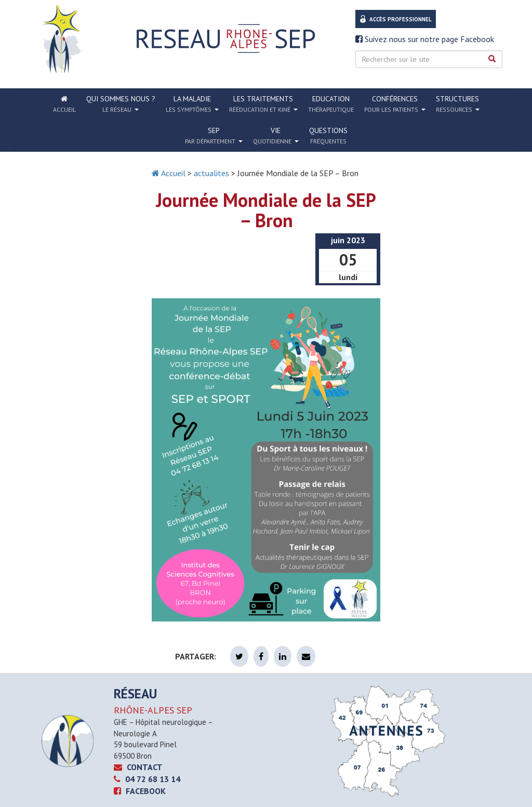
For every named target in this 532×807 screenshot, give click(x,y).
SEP (214, 136)
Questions (328, 135)
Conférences (395, 104)
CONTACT (138, 767)
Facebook (140, 791)
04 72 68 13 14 (147, 779)
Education (331, 104)
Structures (458, 104)
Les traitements (263, 104)
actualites (211, 173)
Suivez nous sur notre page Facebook (425, 39)
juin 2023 (348, 240)
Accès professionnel (401, 19)
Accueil (169, 173)
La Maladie (192, 104)
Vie (276, 136)
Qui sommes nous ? (121, 104)
